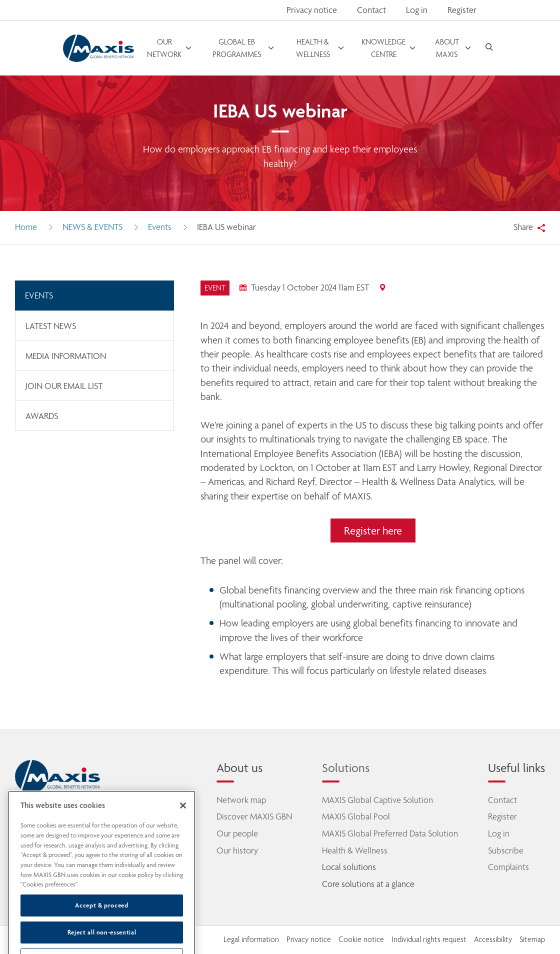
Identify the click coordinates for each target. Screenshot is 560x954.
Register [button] (462, 10)
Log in (499, 833)
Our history (237, 850)
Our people (237, 833)
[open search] (489, 48)
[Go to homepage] (99, 48)
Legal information (251, 939)
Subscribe (506, 850)
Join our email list (64, 386)
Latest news (51, 326)
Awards (42, 416)
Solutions (346, 768)
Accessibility (493, 939)
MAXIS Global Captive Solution (377, 800)
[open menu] (170, 48)
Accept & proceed (102, 925)
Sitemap (532, 939)
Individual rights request (429, 939)
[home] (57, 776)
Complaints (508, 867)
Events (160, 227)
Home (26, 227)
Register (502, 816)
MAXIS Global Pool (356, 816)
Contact (371, 10)
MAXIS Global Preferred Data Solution (390, 833)
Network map (241, 800)
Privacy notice (312, 10)
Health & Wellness (355, 850)
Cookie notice (361, 939)
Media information (66, 356)
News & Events (92, 227)
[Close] (183, 826)
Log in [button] (417, 10)
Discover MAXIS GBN (254, 816)
